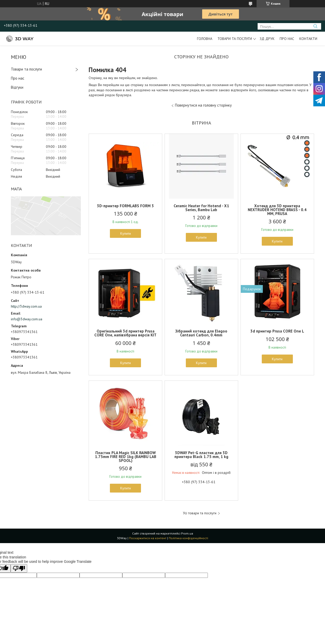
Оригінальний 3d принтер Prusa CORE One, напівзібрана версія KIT (125, 333)
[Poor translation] (19, 568)
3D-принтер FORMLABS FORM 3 (125, 206)
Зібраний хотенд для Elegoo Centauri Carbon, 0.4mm (201, 333)
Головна (205, 39)
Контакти (308, 39)
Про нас (287, 39)
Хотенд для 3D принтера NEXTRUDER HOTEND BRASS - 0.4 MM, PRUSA (277, 210)
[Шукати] (315, 26)
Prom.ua (187, 533)
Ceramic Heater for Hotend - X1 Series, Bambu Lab (201, 208)
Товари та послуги (235, 39)
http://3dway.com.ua (26, 306)
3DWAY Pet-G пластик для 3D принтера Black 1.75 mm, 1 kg (201, 455)
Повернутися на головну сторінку (203, 105)
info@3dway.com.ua (27, 319)
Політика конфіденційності (188, 538)
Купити (126, 233)
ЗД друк (267, 39)
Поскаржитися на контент (148, 538)
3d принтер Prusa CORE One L (277, 331)
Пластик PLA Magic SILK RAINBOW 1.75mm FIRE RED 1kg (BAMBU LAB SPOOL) (126, 457)
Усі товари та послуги (200, 513)
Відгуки (17, 87)
